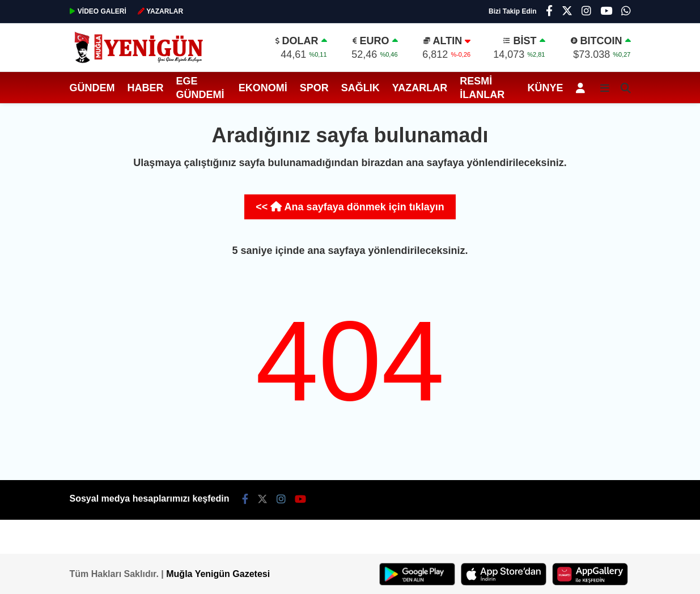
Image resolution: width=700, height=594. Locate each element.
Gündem (92, 88)
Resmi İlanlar (482, 88)
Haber (146, 88)
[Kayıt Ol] (582, 88)
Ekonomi (263, 88)
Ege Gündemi (200, 88)
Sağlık (360, 88)
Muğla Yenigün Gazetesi (218, 574)
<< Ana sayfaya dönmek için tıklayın (350, 207)
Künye (545, 88)
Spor (314, 88)
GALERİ (98, 11)
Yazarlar (420, 88)
